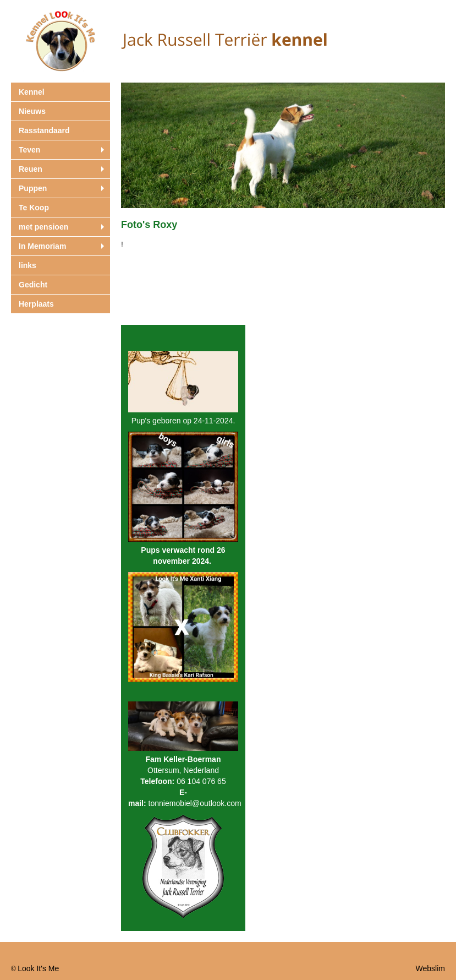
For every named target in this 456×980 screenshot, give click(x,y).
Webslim (430, 968)
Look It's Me (38, 968)
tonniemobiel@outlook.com (195, 803)
